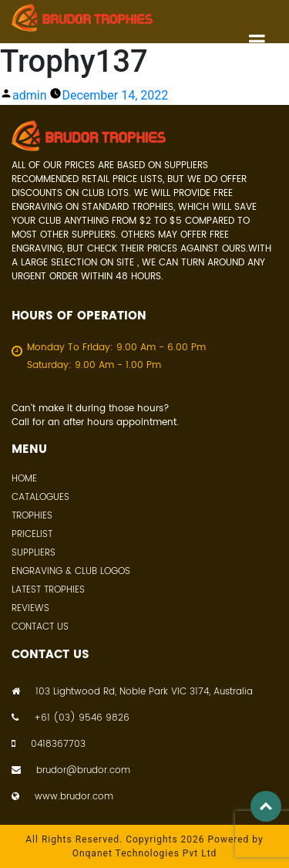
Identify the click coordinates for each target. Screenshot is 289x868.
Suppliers (34, 553)
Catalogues (40, 497)
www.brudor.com (62, 797)
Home (24, 479)
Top (266, 806)
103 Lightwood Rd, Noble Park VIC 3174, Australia (132, 692)
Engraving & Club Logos (71, 571)
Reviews (30, 608)
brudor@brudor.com (71, 771)
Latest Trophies (48, 590)
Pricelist (32, 534)
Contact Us (40, 627)
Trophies (32, 516)
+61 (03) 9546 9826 (71, 718)
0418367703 (49, 745)
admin (29, 95)
